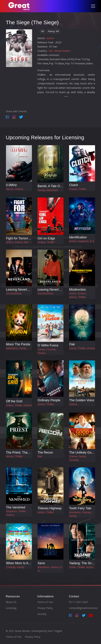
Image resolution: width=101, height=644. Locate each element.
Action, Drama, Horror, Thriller (78, 295)
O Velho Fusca (48, 345)
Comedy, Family (15, 567)
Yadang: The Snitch (83, 563)
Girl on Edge (46, 238)
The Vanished (16, 507)
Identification (78, 237)
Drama (73, 404)
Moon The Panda (18, 344)
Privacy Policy (45, 608)
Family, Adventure (48, 190)
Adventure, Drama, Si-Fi (50, 569)
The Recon (45, 452)
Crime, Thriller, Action (81, 567)
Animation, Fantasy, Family (80, 514)
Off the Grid (14, 401)
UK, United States (59, 51)
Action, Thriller (46, 404)
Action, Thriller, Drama (19, 405)
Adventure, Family (16, 348)
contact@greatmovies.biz (83, 608)
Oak (72, 344)
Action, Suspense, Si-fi (82, 241)
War (40, 456)
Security (42, 614)
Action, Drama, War (17, 242)
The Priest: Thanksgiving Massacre (31, 452)
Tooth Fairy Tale (80, 508)
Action (50, 38)
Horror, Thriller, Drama (82, 348)
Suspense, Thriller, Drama (16, 513)
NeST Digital (55, 631)
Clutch (74, 185)
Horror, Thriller (14, 456)
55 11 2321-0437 (78, 602)
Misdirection (78, 290)
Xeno (41, 563)
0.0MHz (11, 185)
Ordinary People (49, 400)
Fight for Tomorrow (19, 238)
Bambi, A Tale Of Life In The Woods (62, 186)
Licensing (11, 608)
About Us (11, 602)
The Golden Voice (82, 400)
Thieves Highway (50, 508)
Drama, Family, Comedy (78, 458)
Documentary (14, 293)
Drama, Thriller (78, 189)
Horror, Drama (14, 189)
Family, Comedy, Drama (47, 351)
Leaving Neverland (19, 290)
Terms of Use (45, 602)
